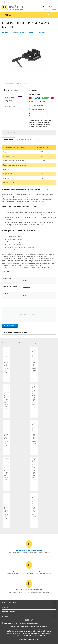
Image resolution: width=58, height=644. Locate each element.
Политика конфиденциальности (29, 639)
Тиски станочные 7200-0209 (34, 472)
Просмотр (7, 350)
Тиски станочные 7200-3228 (34, 436)
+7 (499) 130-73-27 (48, 6)
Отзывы (39, 140)
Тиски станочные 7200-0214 (6, 509)
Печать (29, 38)
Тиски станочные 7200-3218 (34, 399)
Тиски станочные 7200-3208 (6, 363)
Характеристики (24, 140)
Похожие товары (9, 343)
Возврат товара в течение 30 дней (29, 590)
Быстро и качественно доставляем (29, 550)
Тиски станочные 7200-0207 (6, 472)
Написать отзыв (21, 84)
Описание (9, 140)
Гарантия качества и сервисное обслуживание (29, 571)
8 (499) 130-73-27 (37, 106)
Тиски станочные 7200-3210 (34, 363)
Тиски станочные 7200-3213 (6, 399)
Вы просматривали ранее (29, 343)
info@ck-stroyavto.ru (39, 109)
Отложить (8, 107)
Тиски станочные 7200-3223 (6, 436)
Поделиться (10, 133)
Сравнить (16, 107)
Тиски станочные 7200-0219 (34, 509)
